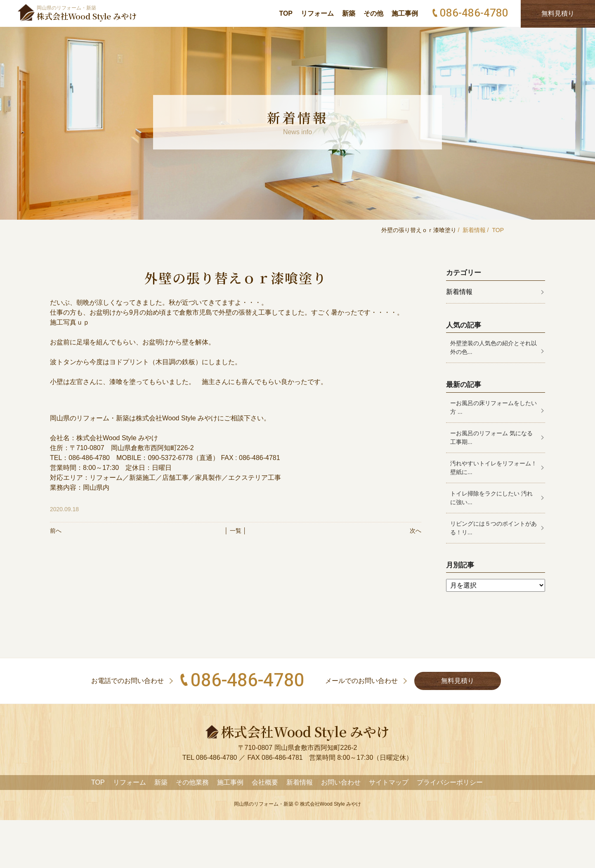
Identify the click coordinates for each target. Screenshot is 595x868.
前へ (56, 531)
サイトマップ (389, 782)
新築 (349, 13)
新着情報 (474, 230)
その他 (373, 13)
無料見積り (458, 681)
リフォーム (317, 13)
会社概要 (265, 782)
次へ (416, 531)
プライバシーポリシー (450, 782)
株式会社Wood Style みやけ (331, 804)
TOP (286, 13)
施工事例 (405, 13)
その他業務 (192, 782)
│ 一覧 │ (235, 531)
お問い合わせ (341, 782)
